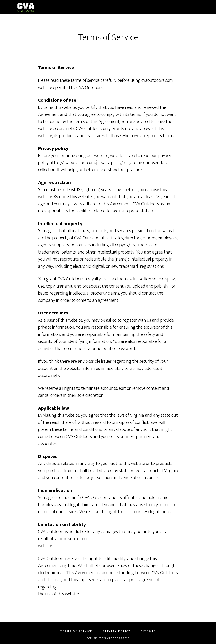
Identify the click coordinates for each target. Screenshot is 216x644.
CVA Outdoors (51, 7)
